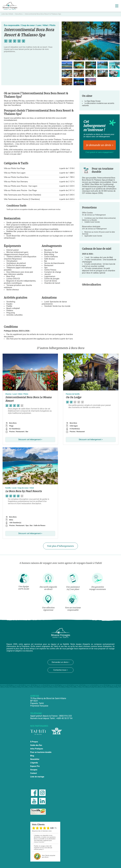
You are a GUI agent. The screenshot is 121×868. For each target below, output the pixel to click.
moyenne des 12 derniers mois (42, 831)
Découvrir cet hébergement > (30, 440)
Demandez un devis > (60, 662)
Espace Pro (35, 766)
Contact (34, 773)
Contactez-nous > (60, 670)
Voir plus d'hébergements (60, 546)
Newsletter (35, 759)
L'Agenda (34, 763)
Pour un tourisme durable (41, 752)
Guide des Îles (36, 745)
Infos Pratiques (37, 749)
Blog (32, 756)
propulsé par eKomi (49, 856)
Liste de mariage (37, 777)
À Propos (34, 742)
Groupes (34, 770)
